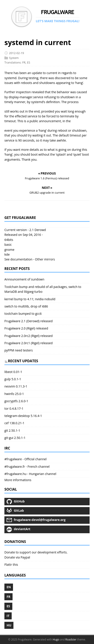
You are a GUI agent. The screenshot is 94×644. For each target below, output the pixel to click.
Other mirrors (45, 259)
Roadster (71, 639)
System (14, 58)
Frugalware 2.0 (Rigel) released (26, 328)
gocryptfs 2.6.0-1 (16, 401)
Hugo (56, 639)
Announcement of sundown (24, 279)
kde (7, 254)
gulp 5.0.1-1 (13, 379)
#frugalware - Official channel (26, 459)
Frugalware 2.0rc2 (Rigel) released (29, 336)
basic (8, 245)
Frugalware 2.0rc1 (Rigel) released (29, 343)
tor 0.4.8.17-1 (14, 408)
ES (29, 63)
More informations (18, 480)
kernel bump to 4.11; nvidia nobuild (30, 299)
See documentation (18, 259)
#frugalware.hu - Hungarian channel (30, 474)
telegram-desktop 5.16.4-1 (23, 416)
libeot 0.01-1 (13, 372)
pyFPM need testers (19, 350)
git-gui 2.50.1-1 (15, 438)
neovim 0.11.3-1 (16, 386)
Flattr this (11, 565)
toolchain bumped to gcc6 (23, 314)
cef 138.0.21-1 (14, 423)
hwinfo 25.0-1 (14, 394)
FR (24, 63)
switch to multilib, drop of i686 (26, 306)
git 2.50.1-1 (12, 430)
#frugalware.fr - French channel (27, 467)
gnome (9, 250)
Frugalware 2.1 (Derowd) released (29, 321)
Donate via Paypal (17, 557)
